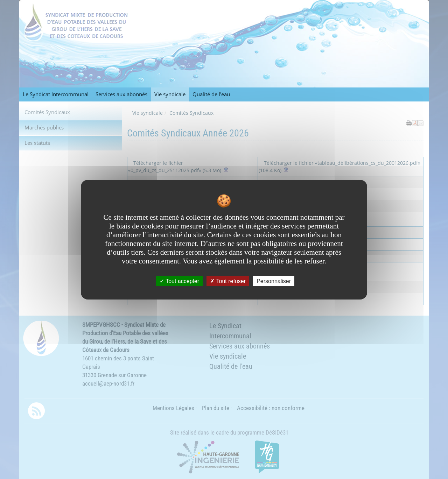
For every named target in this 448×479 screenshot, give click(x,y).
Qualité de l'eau (211, 94)
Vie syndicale (170, 94)
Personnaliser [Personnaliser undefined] (274, 281)
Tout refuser (228, 281)
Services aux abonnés (121, 94)
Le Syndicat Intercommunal (56, 94)
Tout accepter (179, 281)
